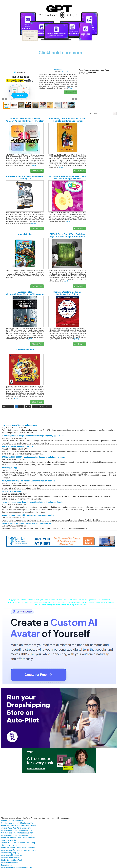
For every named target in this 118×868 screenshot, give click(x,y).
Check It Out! (71, 92)
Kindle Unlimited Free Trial (11, 860)
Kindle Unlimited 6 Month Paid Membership (18, 848)
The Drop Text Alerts (9, 845)
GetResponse (58, 70)
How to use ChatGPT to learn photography (19, 425)
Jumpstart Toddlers (25, 350)
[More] (70, 88)
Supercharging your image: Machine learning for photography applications (33, 436)
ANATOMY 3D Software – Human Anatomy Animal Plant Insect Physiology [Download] (25, 121)
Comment (65, 72)
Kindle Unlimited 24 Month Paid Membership (18, 825)
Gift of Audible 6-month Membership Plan (17, 833)
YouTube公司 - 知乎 (10, 468)
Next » (49, 407)
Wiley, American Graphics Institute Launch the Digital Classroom (29, 481)
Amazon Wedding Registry (11, 855)
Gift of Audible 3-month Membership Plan (17, 830)
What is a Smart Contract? (13, 491)
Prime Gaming (7, 865)
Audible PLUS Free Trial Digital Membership (18, 843)
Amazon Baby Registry (10, 853)
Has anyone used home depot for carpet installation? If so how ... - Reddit (32, 502)
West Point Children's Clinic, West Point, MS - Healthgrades (26, 523)
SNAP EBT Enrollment (10, 840)
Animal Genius (25, 234)
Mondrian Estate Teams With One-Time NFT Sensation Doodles (28, 515)
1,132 (42, 407)
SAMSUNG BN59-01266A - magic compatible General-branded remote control (34, 457)
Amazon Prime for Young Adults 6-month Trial (19, 850)
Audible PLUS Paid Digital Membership (16, 828)
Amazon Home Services (11, 863)
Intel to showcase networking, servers (17, 446)
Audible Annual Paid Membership (14, 820)
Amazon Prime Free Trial (11, 858)
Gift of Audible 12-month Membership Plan (18, 823)
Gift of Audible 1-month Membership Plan (17, 835)
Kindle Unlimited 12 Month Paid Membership (18, 838)
